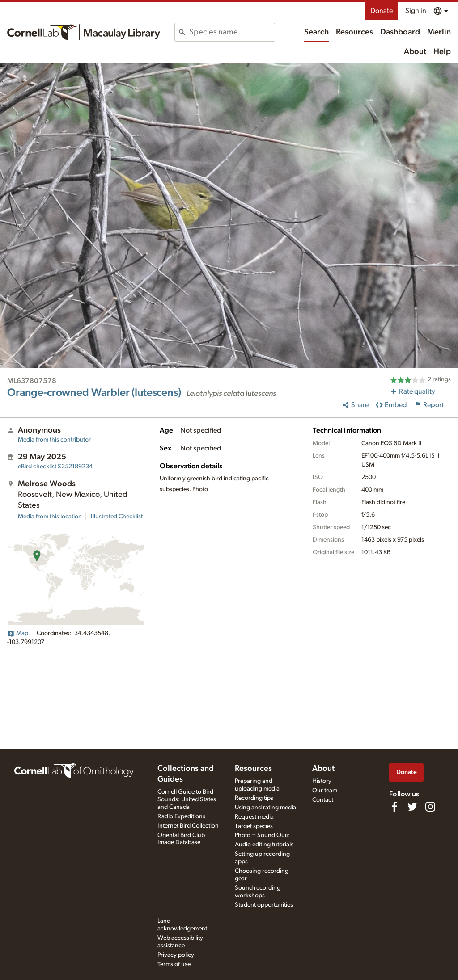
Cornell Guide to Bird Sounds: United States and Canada (187, 799)
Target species (254, 826)
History (322, 781)
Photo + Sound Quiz (262, 835)
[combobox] (232, 32)
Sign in (416, 11)
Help (442, 52)
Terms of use (174, 964)
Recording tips (254, 798)
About (415, 52)
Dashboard (400, 32)
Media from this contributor (54, 440)
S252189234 (55, 467)
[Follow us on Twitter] (412, 807)
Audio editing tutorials (264, 845)
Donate (382, 11)
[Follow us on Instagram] (430, 807)
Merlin (439, 32)
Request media (254, 817)
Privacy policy (176, 955)
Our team (325, 791)
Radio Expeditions (181, 816)
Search (316, 32)
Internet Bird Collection (188, 826)
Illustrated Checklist (117, 517)
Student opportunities (264, 905)
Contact (323, 800)
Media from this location (50, 517)
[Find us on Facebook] (394, 807)
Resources (354, 32)
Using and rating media (265, 808)
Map (18, 633)
